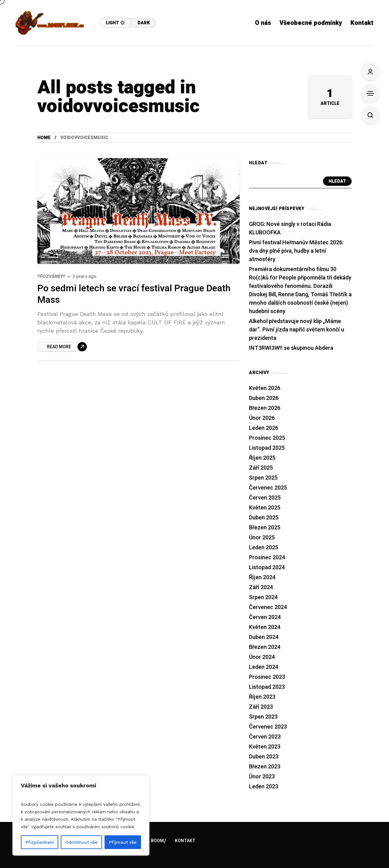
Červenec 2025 (268, 488)
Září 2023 (261, 707)
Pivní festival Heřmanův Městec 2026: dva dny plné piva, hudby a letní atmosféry (296, 251)
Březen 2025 (265, 528)
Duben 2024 (264, 637)
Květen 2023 (265, 747)
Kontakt (185, 841)
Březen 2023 (265, 767)
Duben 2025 (264, 518)
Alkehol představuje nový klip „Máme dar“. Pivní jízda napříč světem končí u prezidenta (297, 330)
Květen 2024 (265, 627)
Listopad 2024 (267, 568)
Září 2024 (261, 587)
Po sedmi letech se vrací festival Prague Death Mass (134, 294)
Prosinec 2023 (267, 677)
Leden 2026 (264, 428)
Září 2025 (261, 468)
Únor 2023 (262, 777)
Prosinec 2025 (267, 438)
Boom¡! (159, 841)
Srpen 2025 (263, 478)
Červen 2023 (265, 737)
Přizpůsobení (40, 842)
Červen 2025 (265, 498)
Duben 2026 (264, 398)
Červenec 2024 (268, 607)
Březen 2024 (265, 647)
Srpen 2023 (263, 717)
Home (44, 138)
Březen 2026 (265, 408)
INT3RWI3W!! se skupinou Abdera (291, 348)
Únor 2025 (262, 538)
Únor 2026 (262, 418)
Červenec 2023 (268, 727)
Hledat (337, 181)
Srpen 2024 (263, 597)
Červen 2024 (265, 617)
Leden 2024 (264, 667)
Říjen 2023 (262, 697)
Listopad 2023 (267, 687)
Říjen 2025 (262, 458)
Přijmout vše (123, 842)
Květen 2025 (265, 508)
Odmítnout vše (81, 842)
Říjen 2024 (262, 577)
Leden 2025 (264, 548)
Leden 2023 (264, 787)
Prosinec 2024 (267, 558)
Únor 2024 (262, 657)
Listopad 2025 (267, 448)
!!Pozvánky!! (51, 277)
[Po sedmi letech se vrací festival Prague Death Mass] (62, 347)
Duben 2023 (264, 757)
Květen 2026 (265, 388)
